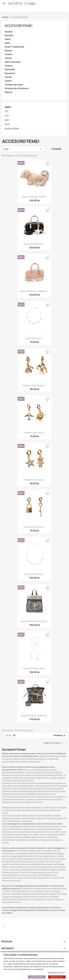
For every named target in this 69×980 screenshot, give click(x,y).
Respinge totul (57, 977)
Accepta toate (37, 977)
